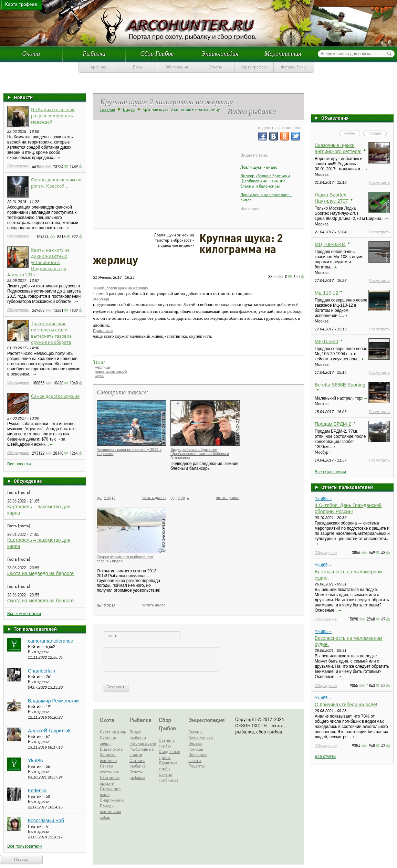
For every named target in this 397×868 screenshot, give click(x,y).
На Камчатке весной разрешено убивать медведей (53, 115)
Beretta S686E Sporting (340, 385)
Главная (108, 109)
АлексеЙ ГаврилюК (49, 731)
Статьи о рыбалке (138, 763)
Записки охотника (108, 758)
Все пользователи (24, 846)
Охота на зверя (108, 741)
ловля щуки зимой (111, 371)
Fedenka (37, 791)
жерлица (102, 367)
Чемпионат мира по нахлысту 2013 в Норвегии (129, 452)
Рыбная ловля (143, 743)
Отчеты (215, 67)
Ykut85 (35, 761)
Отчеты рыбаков (137, 775)
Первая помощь (196, 746)
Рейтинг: (37, 647)
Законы (195, 732)
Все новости (19, 464)
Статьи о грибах (167, 743)
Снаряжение (112, 800)
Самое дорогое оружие (55, 396)
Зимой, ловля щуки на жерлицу (121, 288)
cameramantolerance (51, 641)
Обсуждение (18, 166)
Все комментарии (24, 614)
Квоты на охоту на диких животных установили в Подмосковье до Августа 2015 (38, 262)
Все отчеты (326, 756)
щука (99, 375)
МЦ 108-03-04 (330, 244)
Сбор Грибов (157, 54)
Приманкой (103, 331)
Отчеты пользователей (347, 487)
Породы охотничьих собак (111, 812)
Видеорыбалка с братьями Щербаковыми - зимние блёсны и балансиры (265, 181)
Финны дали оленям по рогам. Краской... (56, 182)
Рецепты (197, 766)
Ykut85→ (323, 499)
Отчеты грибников (169, 777)
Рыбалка (94, 54)
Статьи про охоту (110, 792)
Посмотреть (379, 182)
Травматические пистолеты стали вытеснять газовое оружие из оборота (51, 332)
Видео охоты (112, 749)
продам (375, 133)
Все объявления (330, 472)
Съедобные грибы (169, 754)
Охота (31, 54)
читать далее (154, 498)
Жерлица (101, 299)
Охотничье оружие (110, 780)
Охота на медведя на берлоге (40, 573)
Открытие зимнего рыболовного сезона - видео (125, 559)
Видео (129, 109)
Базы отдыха (201, 738)
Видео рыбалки (138, 735)
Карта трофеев (254, 67)
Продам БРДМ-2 (333, 424)
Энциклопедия (220, 54)
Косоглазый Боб (46, 821)
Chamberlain (41, 671)
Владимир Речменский (53, 701)
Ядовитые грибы (168, 766)
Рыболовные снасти (142, 752)
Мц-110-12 (326, 293)
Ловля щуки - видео (259, 167)
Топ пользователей (35, 629)
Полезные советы (198, 758)
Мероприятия (283, 54)
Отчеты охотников (109, 769)
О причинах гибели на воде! (346, 705)
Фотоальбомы (294, 67)
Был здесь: (39, 652)
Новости (23, 97)
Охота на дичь (113, 732)
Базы (138, 67)
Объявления (177, 67)
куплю (350, 133)
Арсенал (98, 67)
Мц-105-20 (326, 341)
